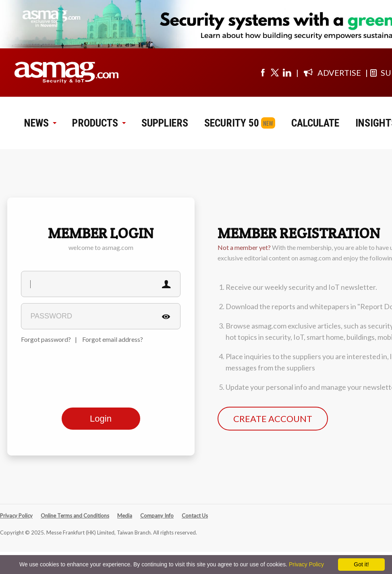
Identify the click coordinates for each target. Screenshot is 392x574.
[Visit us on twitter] (275, 73)
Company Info (157, 516)
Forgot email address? (113, 339)
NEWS (40, 123)
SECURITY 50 (232, 123)
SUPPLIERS (165, 123)
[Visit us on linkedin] (287, 73)
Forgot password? (46, 339)
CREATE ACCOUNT (273, 419)
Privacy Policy (16, 516)
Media (125, 516)
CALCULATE (315, 123)
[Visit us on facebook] (263, 73)
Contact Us (195, 516)
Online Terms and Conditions (75, 516)
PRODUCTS (99, 123)
